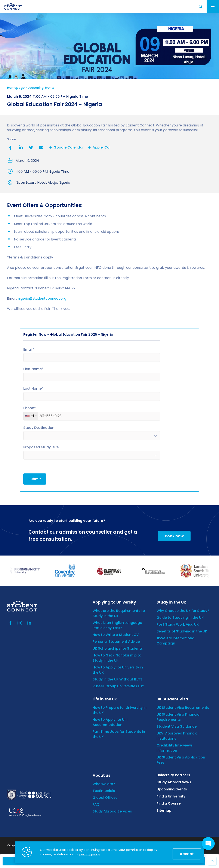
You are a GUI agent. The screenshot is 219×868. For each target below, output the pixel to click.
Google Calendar (66, 147)
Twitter (31, 148)
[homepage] (13, 6)
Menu (213, 6)
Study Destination (39, 428)
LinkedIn (21, 148)
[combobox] (31, 416)
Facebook (10, 148)
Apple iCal (99, 147)
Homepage (16, 88)
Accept (187, 854)
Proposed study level (41, 447)
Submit (35, 479)
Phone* (30, 408)
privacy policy (90, 854)
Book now (174, 536)
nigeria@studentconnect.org (42, 298)
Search (201, 6)
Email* (29, 350)
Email (41, 148)
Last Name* (33, 389)
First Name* (33, 369)
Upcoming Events (41, 88)
